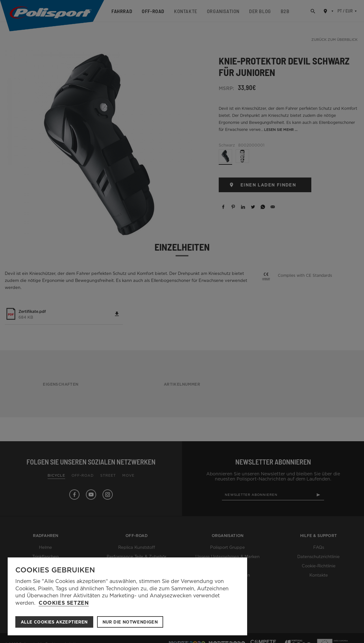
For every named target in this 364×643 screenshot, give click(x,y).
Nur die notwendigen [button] (130, 622)
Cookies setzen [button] (64, 603)
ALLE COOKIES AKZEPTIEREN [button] (54, 622)
